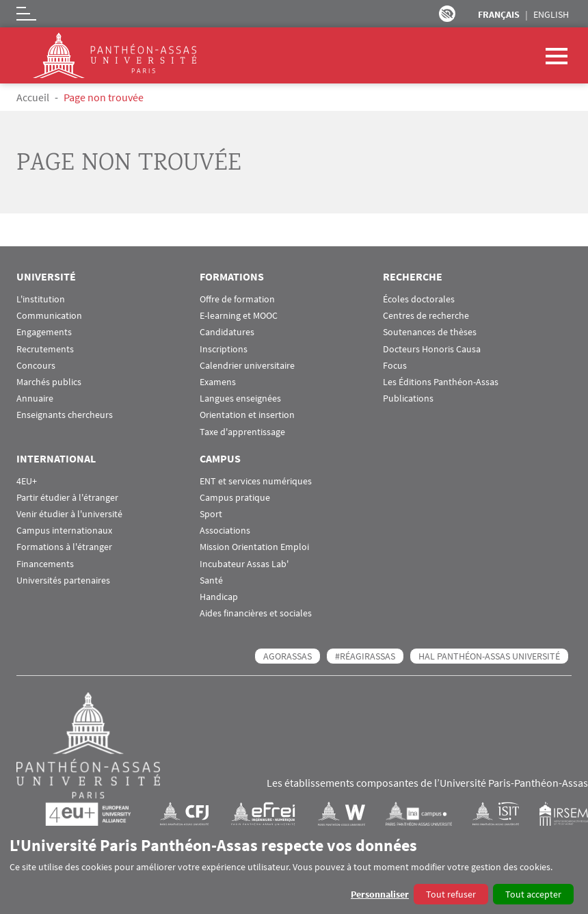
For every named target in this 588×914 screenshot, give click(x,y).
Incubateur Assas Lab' (244, 564)
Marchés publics (49, 382)
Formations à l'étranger (64, 547)
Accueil (33, 97)
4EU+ (27, 481)
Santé (211, 580)
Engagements (44, 332)
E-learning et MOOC (239, 316)
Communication (49, 316)
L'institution (41, 299)
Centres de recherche (426, 316)
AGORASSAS (288, 656)
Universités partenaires (63, 580)
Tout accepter (533, 894)
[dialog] (294, 870)
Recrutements (45, 349)
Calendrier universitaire (247, 366)
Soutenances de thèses (430, 332)
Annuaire (35, 399)
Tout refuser (451, 894)
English (551, 14)
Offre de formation (237, 299)
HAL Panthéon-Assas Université (489, 656)
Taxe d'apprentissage (242, 432)
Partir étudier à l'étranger (67, 498)
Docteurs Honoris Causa (432, 349)
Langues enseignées (240, 399)
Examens (218, 382)
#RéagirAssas (365, 656)
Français (499, 14)
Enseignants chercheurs (65, 415)
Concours (36, 366)
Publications (408, 399)
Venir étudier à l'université (69, 514)
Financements (45, 564)
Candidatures (227, 332)
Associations (225, 531)
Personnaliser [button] (380, 894)
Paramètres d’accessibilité (447, 14)
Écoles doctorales (419, 299)
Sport (211, 514)
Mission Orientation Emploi (254, 547)
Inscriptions (224, 349)
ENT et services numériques (256, 481)
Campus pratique (235, 498)
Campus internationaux (64, 531)
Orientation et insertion (247, 415)
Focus (395, 366)
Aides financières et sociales (256, 613)
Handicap (219, 597)
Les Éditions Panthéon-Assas (441, 382)
